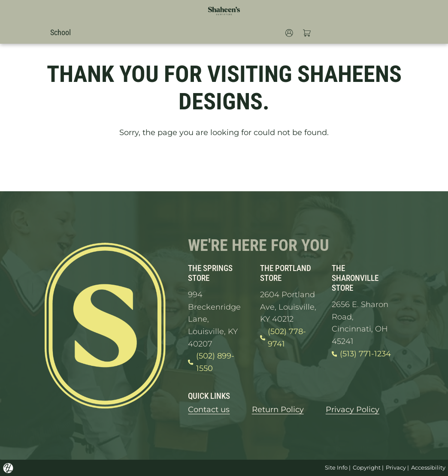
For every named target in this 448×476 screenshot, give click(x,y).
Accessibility (428, 468)
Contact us (209, 409)
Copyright (367, 468)
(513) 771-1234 (361, 354)
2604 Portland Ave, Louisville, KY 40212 (288, 307)
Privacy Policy (353, 409)
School (61, 32)
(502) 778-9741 (283, 338)
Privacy (396, 468)
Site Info (336, 468)
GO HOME (224, 165)
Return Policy (278, 409)
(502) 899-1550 (211, 362)
